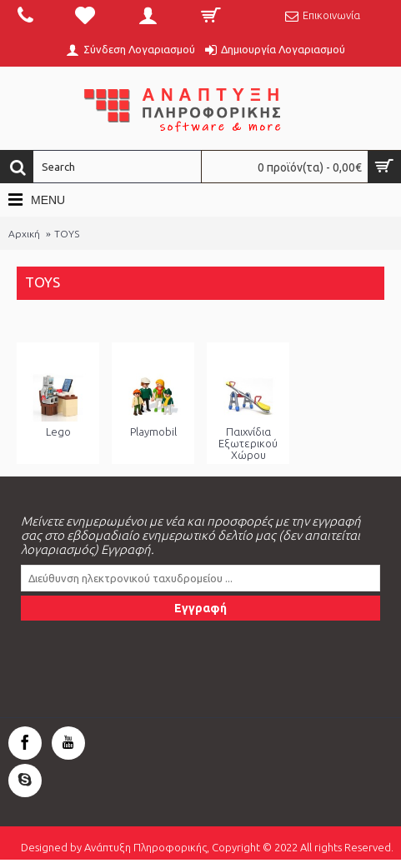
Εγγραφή (200, 608)
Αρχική (24, 234)
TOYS (67, 234)
